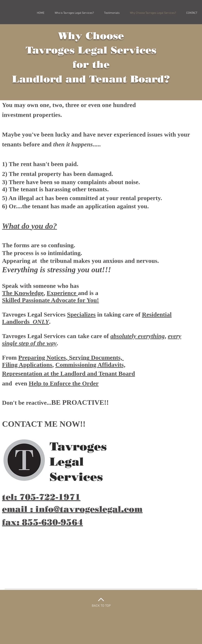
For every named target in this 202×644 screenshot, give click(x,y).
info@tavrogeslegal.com (89, 509)
